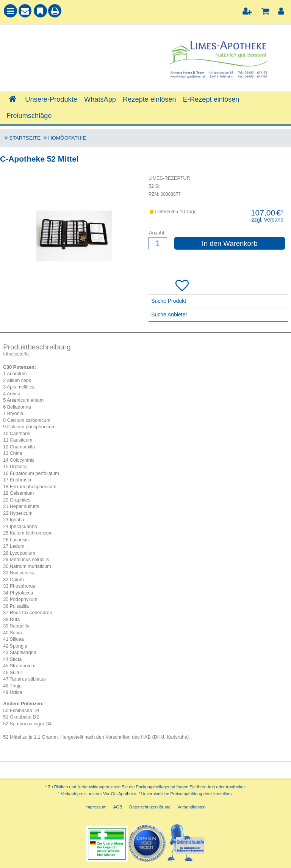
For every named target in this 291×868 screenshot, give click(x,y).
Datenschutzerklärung (150, 807)
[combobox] (73, 50)
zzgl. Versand (268, 220)
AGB (118, 807)
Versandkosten (192, 807)
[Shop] (12, 99)
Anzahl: (157, 233)
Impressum (96, 807)
